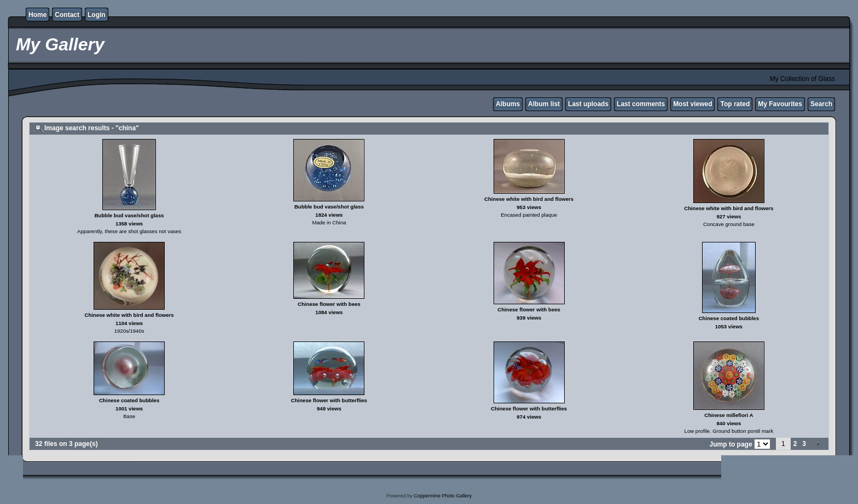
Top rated (735, 104)
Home (37, 15)
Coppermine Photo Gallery (443, 496)
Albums (508, 104)
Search (821, 104)
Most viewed (692, 104)
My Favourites (780, 104)
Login (97, 15)
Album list (544, 104)
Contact (67, 15)
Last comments (641, 104)
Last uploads (588, 104)
